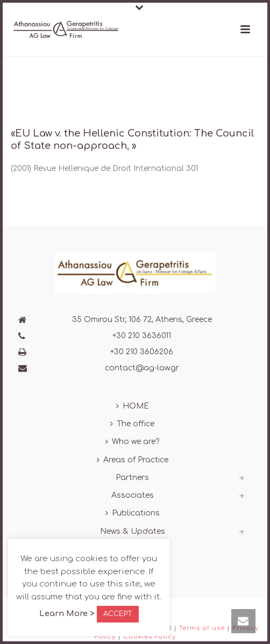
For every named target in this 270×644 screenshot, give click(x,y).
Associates (133, 495)
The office (132, 424)
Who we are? (132, 442)
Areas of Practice (133, 460)
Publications (133, 513)
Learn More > (67, 614)
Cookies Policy (150, 637)
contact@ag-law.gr (142, 368)
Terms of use (202, 628)
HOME (133, 406)
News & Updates (133, 531)
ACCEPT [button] (118, 614)
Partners (132, 478)
